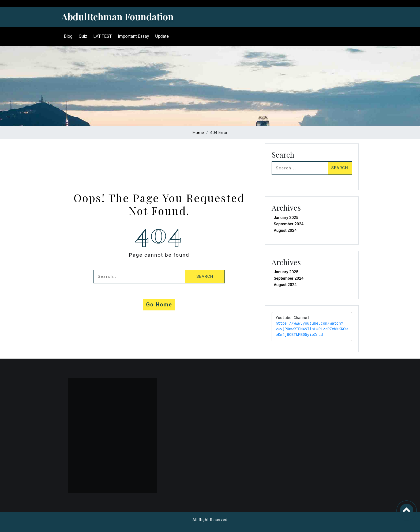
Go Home (159, 305)
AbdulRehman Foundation (117, 16)
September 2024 (289, 224)
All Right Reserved (210, 520)
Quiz (82, 36)
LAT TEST (102, 36)
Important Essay (133, 36)
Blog (68, 36)
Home (198, 133)
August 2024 (285, 230)
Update (161, 36)
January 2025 (286, 218)
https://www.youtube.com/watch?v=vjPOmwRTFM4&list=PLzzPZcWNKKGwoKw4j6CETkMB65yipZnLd (312, 329)
